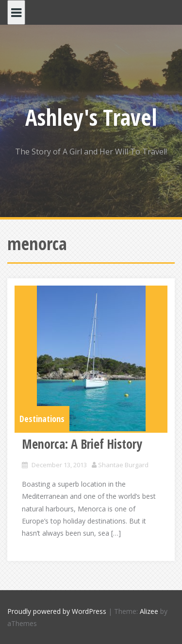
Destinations (42, 419)
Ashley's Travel (91, 117)
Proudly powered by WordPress (57, 611)
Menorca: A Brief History (82, 444)
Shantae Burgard (123, 465)
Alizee (149, 611)
